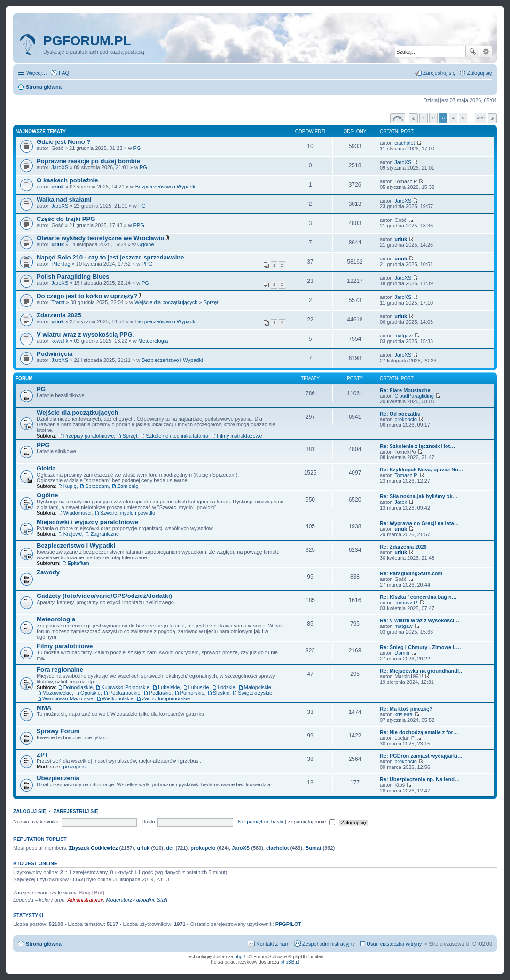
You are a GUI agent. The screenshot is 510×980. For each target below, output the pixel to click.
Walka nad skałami (64, 200)
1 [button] (424, 118)
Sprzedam (97, 486)
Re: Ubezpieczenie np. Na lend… (420, 779)
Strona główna (44, 944)
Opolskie (90, 693)
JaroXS (60, 167)
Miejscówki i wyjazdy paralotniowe (87, 522)
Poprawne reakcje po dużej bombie (88, 161)
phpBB (242, 957)
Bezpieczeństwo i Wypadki (166, 187)
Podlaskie (160, 693)
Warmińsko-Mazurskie (68, 698)
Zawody (48, 572)
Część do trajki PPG (66, 219)
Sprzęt (211, 302)
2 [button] (433, 118)
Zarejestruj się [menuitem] (439, 73)
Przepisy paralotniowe (89, 436)
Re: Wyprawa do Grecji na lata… (420, 523)
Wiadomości (78, 513)
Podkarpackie (125, 693)
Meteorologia (153, 341)
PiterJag (61, 264)
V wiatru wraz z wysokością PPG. (85, 334)
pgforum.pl (87, 41)
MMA (44, 708)
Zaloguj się (30, 811)
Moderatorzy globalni (130, 900)
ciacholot (404, 143)
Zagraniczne (105, 534)
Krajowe (73, 534)
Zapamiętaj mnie (311, 822)
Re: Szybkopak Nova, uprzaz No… (422, 470)
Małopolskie (258, 687)
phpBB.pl (290, 962)
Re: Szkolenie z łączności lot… (417, 446)
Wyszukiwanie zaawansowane (486, 52)
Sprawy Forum (58, 731)
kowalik (60, 341)
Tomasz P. (406, 475)
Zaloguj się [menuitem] (480, 73)
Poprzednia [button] (413, 118)
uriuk (58, 187)
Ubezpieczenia (58, 778)
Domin (402, 653)
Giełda (46, 468)
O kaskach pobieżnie (67, 180)
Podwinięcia (55, 354)
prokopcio (406, 419)
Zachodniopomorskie (166, 698)
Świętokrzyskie (255, 693)
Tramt (58, 302)
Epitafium (78, 563)
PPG (139, 225)
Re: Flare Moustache (405, 390)
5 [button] (463, 118)
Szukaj (472, 52)
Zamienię (128, 486)
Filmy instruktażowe (239, 436)
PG (137, 148)
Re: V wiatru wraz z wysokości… (420, 620)
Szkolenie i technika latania (177, 436)
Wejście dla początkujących (166, 302)
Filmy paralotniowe (65, 646)
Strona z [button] (398, 118)
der (170, 848)
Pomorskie (192, 693)
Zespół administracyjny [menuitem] (329, 944)
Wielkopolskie (118, 698)
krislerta (404, 714)
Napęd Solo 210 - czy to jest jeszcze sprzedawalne (110, 257)
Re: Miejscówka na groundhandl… (422, 671)
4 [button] (454, 118)
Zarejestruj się (76, 811)
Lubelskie (169, 687)
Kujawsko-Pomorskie (125, 687)
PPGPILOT (289, 924)
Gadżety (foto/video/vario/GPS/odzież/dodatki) (104, 596)
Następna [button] (492, 118)
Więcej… (37, 73)
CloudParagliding (414, 396)
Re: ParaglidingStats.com (411, 573)
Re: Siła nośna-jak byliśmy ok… (419, 496)
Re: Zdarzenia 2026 (403, 547)
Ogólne (145, 244)
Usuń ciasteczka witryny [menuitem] (394, 944)
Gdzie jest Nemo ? (63, 142)
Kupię (70, 486)
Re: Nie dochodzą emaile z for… (419, 732)
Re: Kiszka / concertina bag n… (418, 597)
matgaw (404, 336)
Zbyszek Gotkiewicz (94, 848)
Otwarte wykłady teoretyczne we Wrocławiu (101, 238)
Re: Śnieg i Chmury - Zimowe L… (420, 647)
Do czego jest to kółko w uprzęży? (87, 296)
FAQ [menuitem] (64, 73)
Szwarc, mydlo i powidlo (128, 513)
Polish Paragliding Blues (73, 277)
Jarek (401, 502)
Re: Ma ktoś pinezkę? (406, 709)
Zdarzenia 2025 (59, 315)
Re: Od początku (400, 414)
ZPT (43, 755)
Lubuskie (199, 687)
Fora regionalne (60, 670)
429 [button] (480, 118)
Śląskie (221, 693)
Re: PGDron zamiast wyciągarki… (421, 756)
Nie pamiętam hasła (261, 822)
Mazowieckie (57, 693)
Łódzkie (227, 687)
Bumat (313, 848)
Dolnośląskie (78, 687)
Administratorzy (86, 900)
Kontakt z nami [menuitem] (273, 944)
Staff (162, 900)
